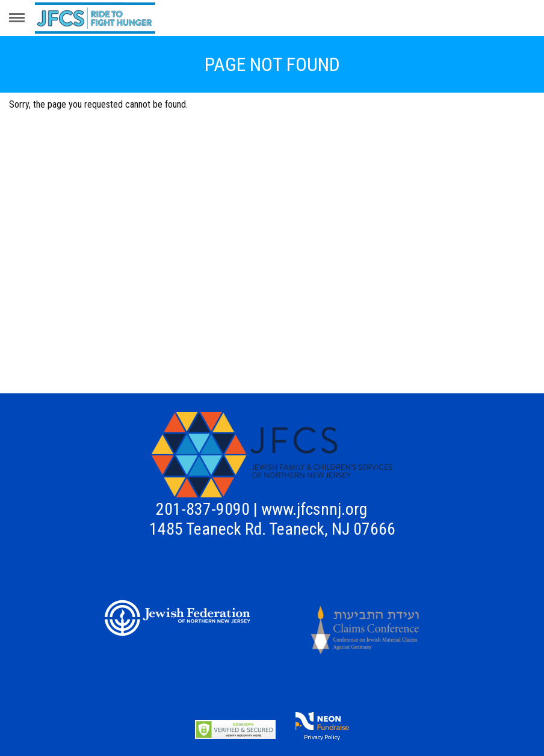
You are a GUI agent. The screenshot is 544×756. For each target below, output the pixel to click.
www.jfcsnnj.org (314, 509)
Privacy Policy (322, 737)
